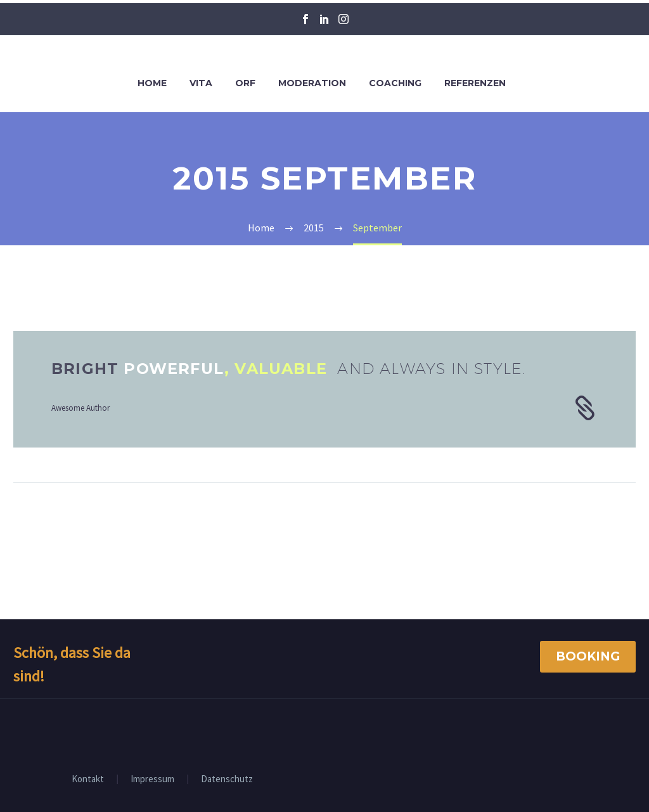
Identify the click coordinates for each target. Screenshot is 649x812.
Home (152, 83)
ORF (245, 83)
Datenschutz (227, 779)
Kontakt (88, 779)
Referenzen (475, 83)
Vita (201, 83)
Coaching (395, 83)
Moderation (312, 83)
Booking (588, 656)
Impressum (152, 779)
